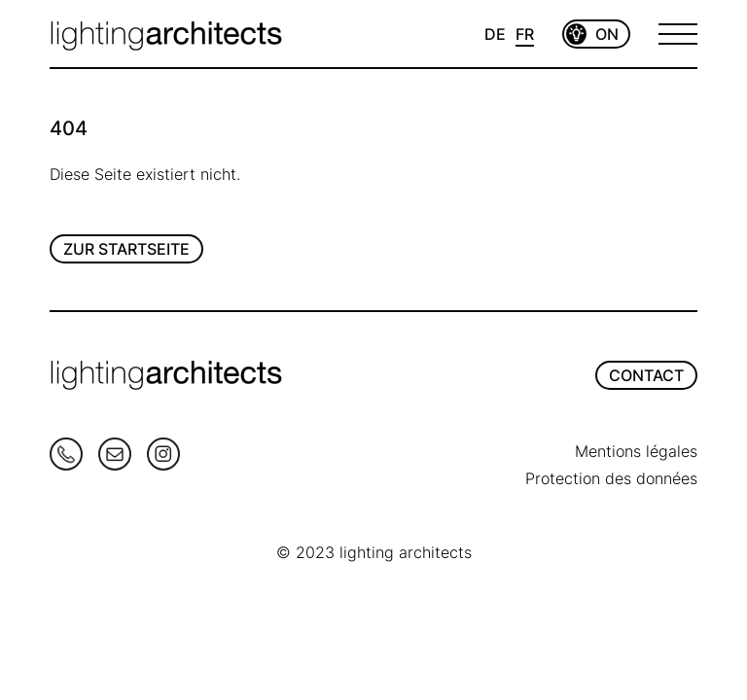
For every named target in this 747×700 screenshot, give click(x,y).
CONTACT (646, 375)
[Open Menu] (678, 34)
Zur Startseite (126, 249)
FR (525, 34)
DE (495, 34)
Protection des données (611, 478)
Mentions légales (636, 451)
